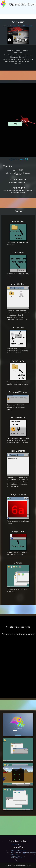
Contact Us (15, 844)
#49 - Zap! (15, 855)
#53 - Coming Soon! (18, 851)
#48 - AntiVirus (17, 857)
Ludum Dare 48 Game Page (22, 26)
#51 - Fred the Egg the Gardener (23, 853)
